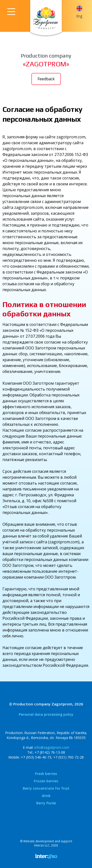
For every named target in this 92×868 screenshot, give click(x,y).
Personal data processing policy (46, 714)
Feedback (46, 79)
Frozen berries (46, 781)
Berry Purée (46, 803)
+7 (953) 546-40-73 (36, 757)
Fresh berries (46, 774)
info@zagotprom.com (52, 747)
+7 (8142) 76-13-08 (50, 752)
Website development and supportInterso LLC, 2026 (48, 843)
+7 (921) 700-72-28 (68, 757)
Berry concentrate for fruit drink (46, 792)
